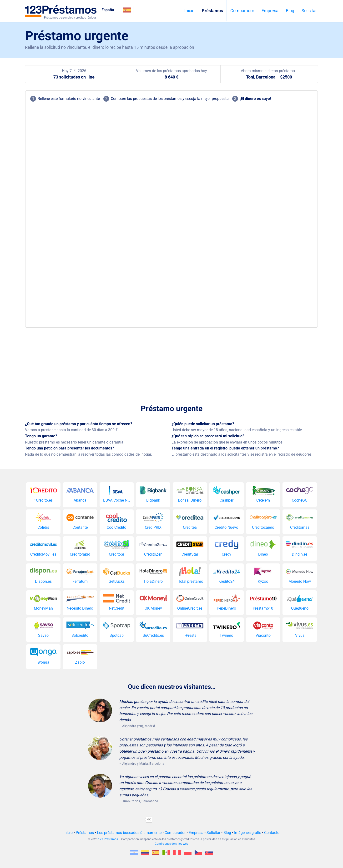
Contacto (272, 833)
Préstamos (212, 11)
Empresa (270, 11)
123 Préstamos (108, 839)
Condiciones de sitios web (171, 844)
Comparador (242, 11)
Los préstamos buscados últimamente (129, 833)
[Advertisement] (171, 363)
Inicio (189, 11)
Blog (290, 11)
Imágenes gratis (248, 833)
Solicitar (309, 11)
